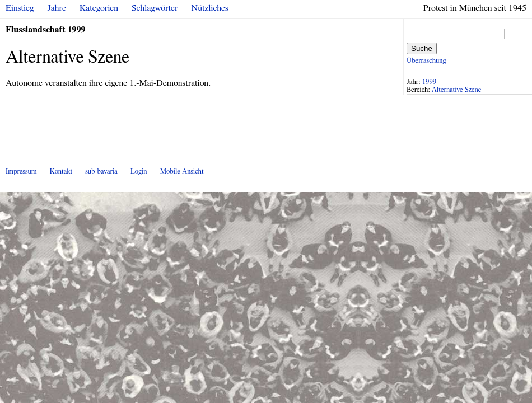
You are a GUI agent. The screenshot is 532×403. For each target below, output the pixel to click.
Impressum (21, 172)
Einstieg (20, 8)
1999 (430, 82)
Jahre (57, 8)
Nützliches (210, 8)
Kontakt (61, 172)
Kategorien (99, 8)
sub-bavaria (101, 172)
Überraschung (426, 61)
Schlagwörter (155, 8)
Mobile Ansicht (182, 172)
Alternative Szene (457, 90)
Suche (422, 48)
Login (139, 172)
